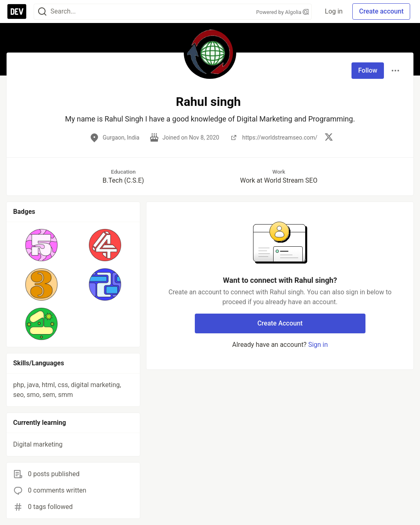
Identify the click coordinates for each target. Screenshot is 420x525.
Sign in (318, 345)
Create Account (280, 323)
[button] (42, 245)
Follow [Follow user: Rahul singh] (368, 70)
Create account (381, 11)
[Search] (42, 12)
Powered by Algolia (283, 12)
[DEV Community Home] (17, 11)
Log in (334, 11)
